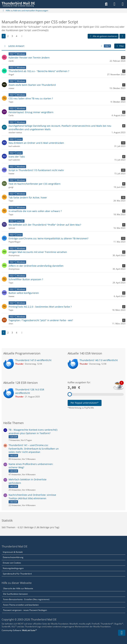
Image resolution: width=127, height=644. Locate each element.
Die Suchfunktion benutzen (15, 594)
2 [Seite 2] (8, 36)
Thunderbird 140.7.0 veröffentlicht (99, 360)
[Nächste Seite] (22, 36)
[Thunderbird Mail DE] (18, 4)
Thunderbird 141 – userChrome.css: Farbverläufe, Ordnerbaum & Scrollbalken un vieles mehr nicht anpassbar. (34, 449)
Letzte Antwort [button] (16, 46)
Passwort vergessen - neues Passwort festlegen (25, 610)
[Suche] (106, 4)
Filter (120, 46)
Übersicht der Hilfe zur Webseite (18, 588)
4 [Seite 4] (17, 36)
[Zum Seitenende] (122, 633)
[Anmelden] (114, 4)
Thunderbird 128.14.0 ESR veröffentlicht (30, 391)
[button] (122, 36)
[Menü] (123, 4)
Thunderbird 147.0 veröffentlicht (33, 360)
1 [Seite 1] (4, 36)
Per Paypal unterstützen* (85, 403)
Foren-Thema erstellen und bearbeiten (21, 605)
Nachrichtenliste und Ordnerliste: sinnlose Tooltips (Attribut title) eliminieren (32, 497)
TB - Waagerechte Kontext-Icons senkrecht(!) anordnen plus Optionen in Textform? (33, 431)
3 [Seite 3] (12, 36)
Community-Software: (19, 630)
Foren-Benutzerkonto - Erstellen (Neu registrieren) (26, 599)
